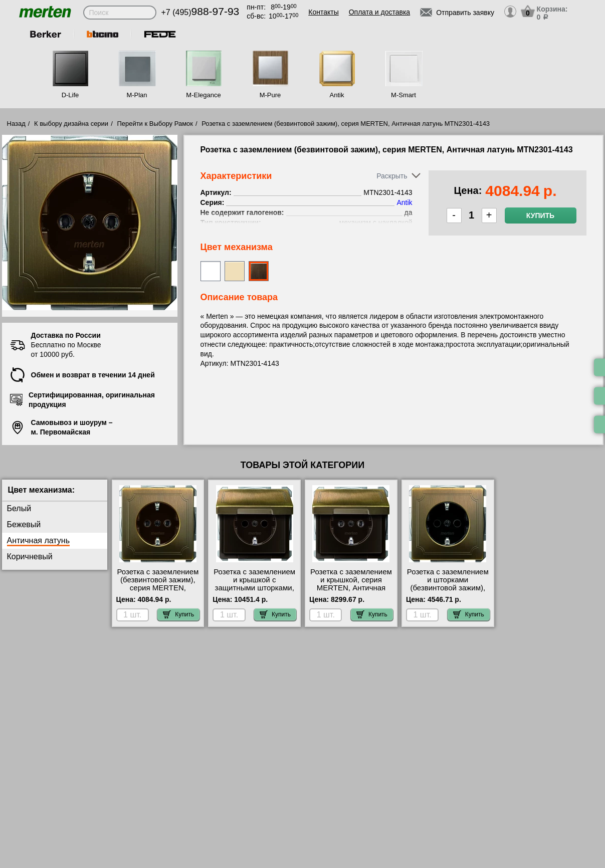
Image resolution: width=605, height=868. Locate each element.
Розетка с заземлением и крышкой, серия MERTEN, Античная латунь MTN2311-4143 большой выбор (351, 588)
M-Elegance (203, 95)
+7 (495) (200, 12)
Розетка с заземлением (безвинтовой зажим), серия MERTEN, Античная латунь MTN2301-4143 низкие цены (158, 592)
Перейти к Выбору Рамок (155, 124)
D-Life (70, 95)
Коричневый (30, 557)
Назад (16, 124)
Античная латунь (39, 540)
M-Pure (270, 95)
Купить (540, 215)
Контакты (323, 12)
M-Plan (137, 95)
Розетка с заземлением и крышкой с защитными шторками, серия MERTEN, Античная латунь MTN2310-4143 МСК (254, 592)
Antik (337, 95)
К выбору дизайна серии (71, 124)
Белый (19, 508)
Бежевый (24, 524)
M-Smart (404, 95)
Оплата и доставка (379, 12)
